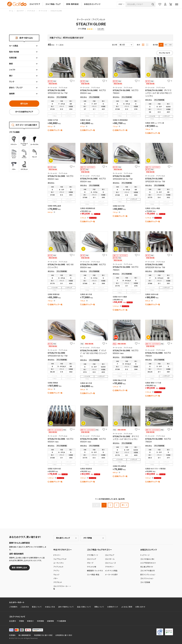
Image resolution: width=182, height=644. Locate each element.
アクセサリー (110, 567)
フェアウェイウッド (60, 559)
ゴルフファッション (147, 578)
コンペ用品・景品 (93, 575)
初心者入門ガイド (147, 567)
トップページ (145, 555)
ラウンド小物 (92, 567)
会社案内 (13, 621)
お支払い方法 (50, 607)
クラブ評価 (88, 538)
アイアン (56, 571)
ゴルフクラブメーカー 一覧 (62, 588)
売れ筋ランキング (63, 538)
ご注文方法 (25, 607)
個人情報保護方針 (25, 635)
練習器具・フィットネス (95, 571)
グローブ (90, 563)
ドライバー (57, 555)
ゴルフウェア (110, 555)
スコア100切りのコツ (148, 563)
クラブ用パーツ (92, 555)
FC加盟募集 (62, 621)
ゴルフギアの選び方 (148, 571)
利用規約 (12, 635)
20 (161, 45)
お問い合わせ (140, 607)
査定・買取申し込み (19, 568)
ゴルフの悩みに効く (147, 559)
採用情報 (40, 621)
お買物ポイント (113, 607)
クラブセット (58, 582)
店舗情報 (50, 621)
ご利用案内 (13, 607)
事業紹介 (30, 621)
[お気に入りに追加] (72, 81)
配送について (37, 607)
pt (50, 127)
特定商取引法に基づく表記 (43, 635)
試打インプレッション (148, 575)
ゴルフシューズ (110, 563)
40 (166, 45)
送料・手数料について (66, 607)
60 (170, 45)
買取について (99, 607)
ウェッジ (56, 575)
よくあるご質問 (127, 607)
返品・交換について (84, 607)
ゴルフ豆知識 (145, 582)
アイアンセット (58, 567)
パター (56, 578)
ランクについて (165, 53)
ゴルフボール (110, 559)
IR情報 (22, 621)
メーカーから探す (111, 575)
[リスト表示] (147, 45)
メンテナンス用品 (111, 571)
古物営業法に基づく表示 (64, 635)
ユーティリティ (59, 563)
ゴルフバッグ (91, 559)
